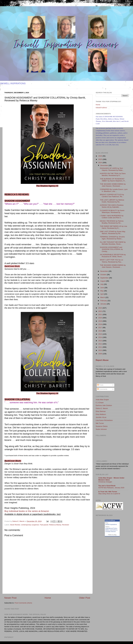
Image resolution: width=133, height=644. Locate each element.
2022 (100, 311)
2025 (100, 159)
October (104, 275)
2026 (100, 156)
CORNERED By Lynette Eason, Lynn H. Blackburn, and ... (114, 190)
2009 (100, 354)
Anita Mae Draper (102, 400)
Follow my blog (112, 535)
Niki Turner (100, 423)
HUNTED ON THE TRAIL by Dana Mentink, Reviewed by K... (113, 174)
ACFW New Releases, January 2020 (111, 488)
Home (48, 598)
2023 (100, 308)
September (105, 278)
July (102, 284)
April (102, 294)
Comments (102, 389)
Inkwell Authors (101, 108)
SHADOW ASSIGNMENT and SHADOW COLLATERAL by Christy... (111, 249)
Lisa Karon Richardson (104, 420)
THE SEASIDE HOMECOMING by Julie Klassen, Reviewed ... (113, 185)
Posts (100, 385)
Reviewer (66, 525)
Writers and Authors (111, 530)
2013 (100, 341)
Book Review (15, 525)
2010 (100, 350)
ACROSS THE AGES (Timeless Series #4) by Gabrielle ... (112, 206)
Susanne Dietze (102, 426)
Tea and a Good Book (107, 486)
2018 (100, 324)
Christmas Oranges (105, 482)
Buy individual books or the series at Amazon (27, 511)
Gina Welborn (101, 414)
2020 (100, 318)
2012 (100, 344)
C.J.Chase (100, 403)
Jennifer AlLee (101, 417)
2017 (100, 328)
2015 (100, 334)
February (104, 301)
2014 (100, 337)
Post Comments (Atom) (23, 603)
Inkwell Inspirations (111, 524)
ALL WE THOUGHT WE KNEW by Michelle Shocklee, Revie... (113, 243)
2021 (100, 314)
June (102, 288)
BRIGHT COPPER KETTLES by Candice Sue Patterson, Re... (112, 196)
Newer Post (10, 598)
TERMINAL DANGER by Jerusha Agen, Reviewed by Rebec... (112, 238)
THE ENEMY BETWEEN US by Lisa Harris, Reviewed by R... (113, 227)
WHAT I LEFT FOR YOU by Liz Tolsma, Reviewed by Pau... (112, 261)
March (103, 297)
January (104, 304)
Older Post (85, 598)
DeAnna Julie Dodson (104, 405)
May (102, 291)
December (104, 165)
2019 (100, 321)
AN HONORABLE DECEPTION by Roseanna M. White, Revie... (113, 256)
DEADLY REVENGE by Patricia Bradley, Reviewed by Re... (112, 222)
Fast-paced (44, 525)
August (103, 281)
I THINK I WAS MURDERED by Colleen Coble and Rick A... (112, 217)
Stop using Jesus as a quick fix (109, 494)
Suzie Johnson (101, 429)
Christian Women (111, 531)
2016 (100, 331)
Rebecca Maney (55, 525)
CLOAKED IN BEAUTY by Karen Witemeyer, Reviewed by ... (112, 211)
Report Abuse (102, 360)
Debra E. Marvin (102, 408)
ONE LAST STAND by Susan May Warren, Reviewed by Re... (113, 233)
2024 (100, 163)
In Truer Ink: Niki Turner (108, 492)
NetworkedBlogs (110, 520)
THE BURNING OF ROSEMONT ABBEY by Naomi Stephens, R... (113, 180)
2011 (100, 347)
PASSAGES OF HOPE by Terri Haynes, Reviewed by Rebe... (112, 169)
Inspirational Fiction (111, 528)
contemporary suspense (30, 525)
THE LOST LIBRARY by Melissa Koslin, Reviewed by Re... (112, 201)
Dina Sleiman (101, 411)
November (104, 271)
